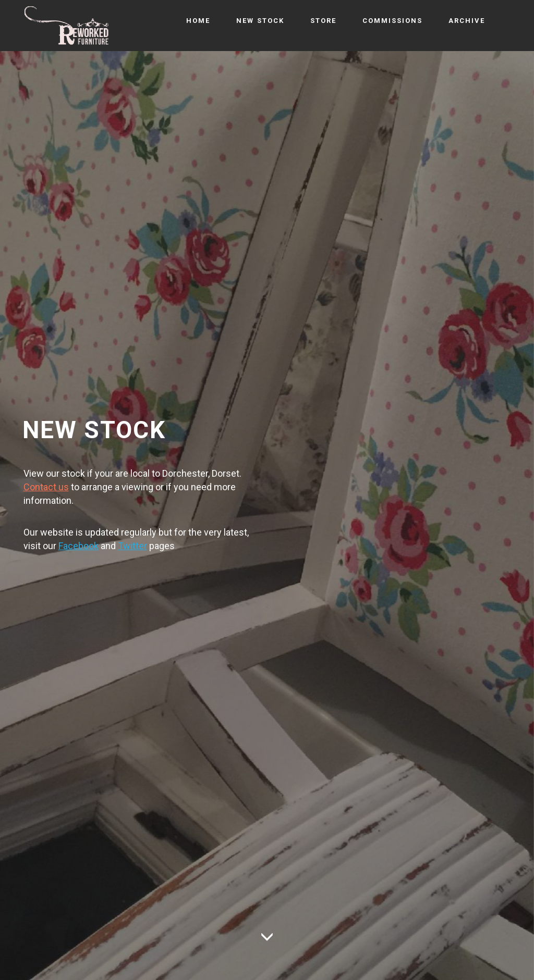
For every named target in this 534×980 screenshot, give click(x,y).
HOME (198, 21)
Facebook (78, 546)
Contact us (46, 487)
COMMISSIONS (392, 21)
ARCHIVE (467, 21)
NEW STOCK (260, 21)
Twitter (132, 546)
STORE (323, 21)
